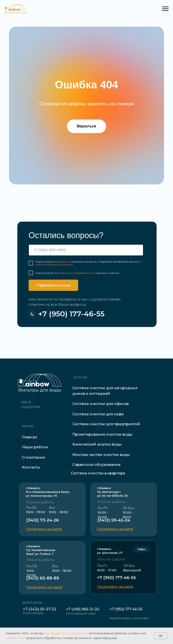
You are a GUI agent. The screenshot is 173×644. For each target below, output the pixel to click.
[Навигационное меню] (165, 9)
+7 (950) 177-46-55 (71, 314)
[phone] (86, 250)
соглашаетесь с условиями (66, 633)
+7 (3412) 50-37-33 (40, 609)
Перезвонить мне (53, 285)
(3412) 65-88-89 (43, 578)
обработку (64, 262)
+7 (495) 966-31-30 (83, 609)
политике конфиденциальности (54, 265)
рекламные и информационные (77, 273)
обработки (15, 638)
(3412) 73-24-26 (42, 520)
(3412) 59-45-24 (114, 520)
